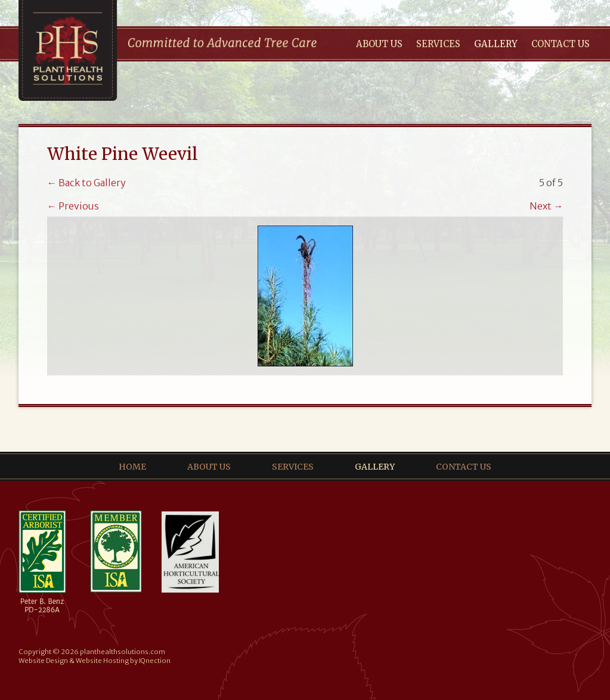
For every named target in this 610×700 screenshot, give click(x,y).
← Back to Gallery (86, 183)
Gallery (496, 44)
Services (438, 44)
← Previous (73, 206)
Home (132, 467)
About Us (379, 44)
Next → (546, 206)
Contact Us (561, 44)
